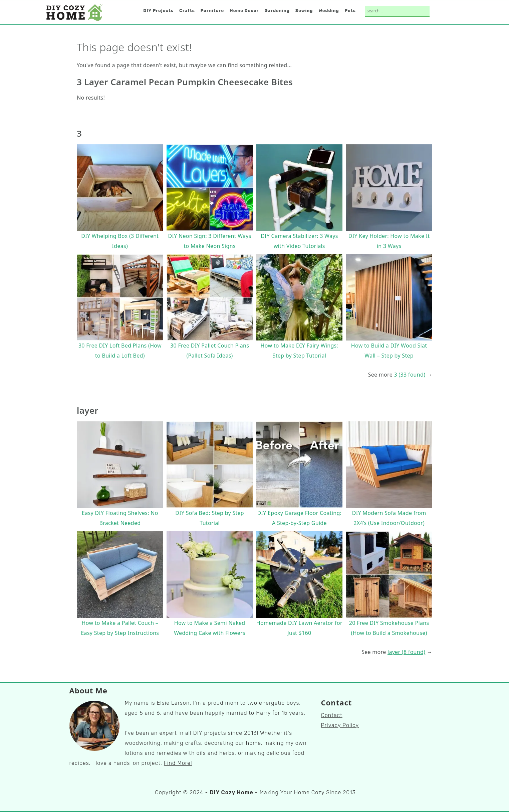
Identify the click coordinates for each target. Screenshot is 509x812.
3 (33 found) (410, 375)
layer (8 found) (406, 652)
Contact (332, 715)
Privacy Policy (340, 725)
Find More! (178, 763)
